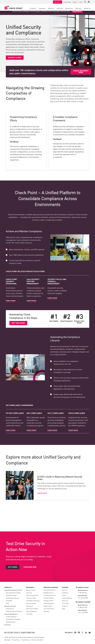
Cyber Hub (29, 593)
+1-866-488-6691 (82, 593)
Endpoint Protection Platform (14, 611)
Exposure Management (11, 614)
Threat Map (29, 614)
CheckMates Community (33, 601)
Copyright (7, 640)
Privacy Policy (16, 640)
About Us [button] (87, 8)
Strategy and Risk (48, 601)
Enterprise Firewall (11, 595)
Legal (63, 609)
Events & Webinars (31, 611)
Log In (81, 2)
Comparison (29, 606)
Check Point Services (49, 590)
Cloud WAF (9, 601)
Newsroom (65, 601)
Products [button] (33, 8)
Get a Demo (58, 2)
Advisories (47, 611)
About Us (64, 590)
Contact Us (65, 606)
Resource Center (31, 590)
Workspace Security (10, 606)
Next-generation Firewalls (13, 593)
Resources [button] (69, 8)
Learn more (42, 493)
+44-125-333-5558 (83, 598)
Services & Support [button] (51, 587)
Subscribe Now (30, 567)
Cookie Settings (26, 640)
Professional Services (50, 595)
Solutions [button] (42, 8)
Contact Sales (67, 2)
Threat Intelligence (11, 617)
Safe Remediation (11, 622)
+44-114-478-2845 (83, 612)
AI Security (8, 625)
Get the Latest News (37, 640)
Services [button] (60, 8)
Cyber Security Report (32, 609)
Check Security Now (81, 71)
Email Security (10, 609)
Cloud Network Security (12, 598)
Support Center (48, 606)
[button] (85, 2)
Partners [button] (78, 8)
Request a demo (15, 57)
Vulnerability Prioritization (13, 619)
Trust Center (65, 603)
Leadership (65, 593)
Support (75, 2)
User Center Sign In (49, 609)
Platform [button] (51, 8)
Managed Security (49, 593)
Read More (77, 11)
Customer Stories (31, 603)
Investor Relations (67, 598)
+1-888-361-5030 (82, 607)
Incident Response (49, 603)
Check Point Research (32, 595)
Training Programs (49, 598)
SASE (7, 603)
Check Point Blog (31, 598)
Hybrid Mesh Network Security (13, 590)
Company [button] (65, 587)
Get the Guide (18, 323)
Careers (64, 595)
